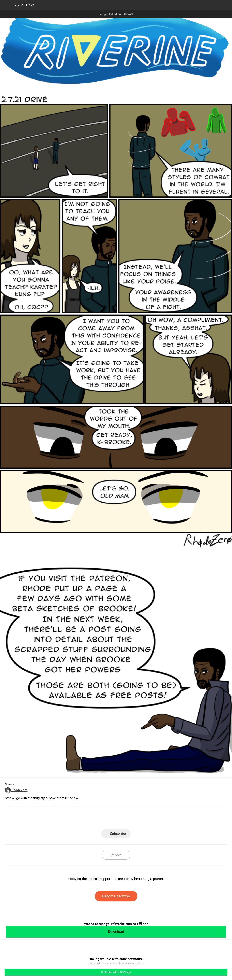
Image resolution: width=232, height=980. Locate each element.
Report (116, 855)
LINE (83, 819)
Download (116, 932)
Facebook (100, 819)
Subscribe (118, 834)
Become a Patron (116, 896)
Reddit (149, 819)
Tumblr (132, 819)
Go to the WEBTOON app (116, 972)
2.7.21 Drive (25, 5)
